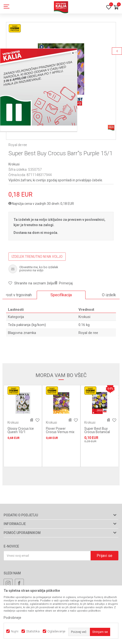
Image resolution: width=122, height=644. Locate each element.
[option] (61, 295)
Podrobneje (12, 618)
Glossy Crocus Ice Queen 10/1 (21, 430)
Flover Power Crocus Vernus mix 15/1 (60, 432)
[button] (31, 283)
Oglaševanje (56, 631)
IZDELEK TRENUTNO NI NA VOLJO (37, 257)
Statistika (33, 631)
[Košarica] (116, 8)
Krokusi (14, 164)
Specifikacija (61, 295)
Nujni (15, 631)
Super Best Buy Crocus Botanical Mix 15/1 (97, 432)
